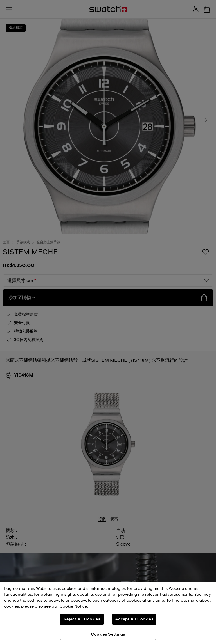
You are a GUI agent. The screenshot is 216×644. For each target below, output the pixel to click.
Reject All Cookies (82, 619)
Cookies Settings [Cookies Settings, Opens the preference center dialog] (108, 634)
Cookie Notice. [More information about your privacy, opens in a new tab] (74, 606)
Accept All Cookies (134, 619)
